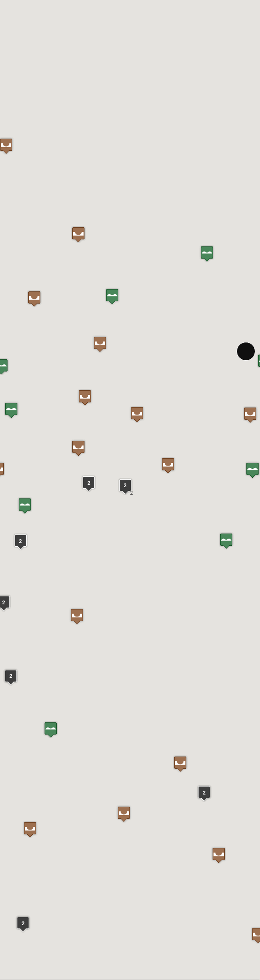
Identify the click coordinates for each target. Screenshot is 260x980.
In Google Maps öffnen (36, 690)
